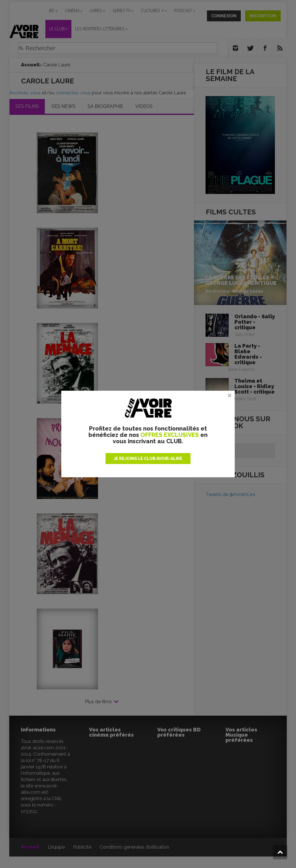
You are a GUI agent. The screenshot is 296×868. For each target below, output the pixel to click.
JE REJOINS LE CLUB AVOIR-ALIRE (148, 459)
